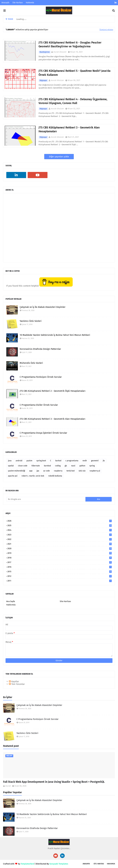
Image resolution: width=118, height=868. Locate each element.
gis (66, 466)
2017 (60, 562)
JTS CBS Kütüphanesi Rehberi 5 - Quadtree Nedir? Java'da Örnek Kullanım (75, 73)
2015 (60, 572)
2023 (60, 535)
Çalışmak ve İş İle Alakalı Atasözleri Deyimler (43, 307)
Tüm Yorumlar (17, 684)
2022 (60, 539)
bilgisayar (43, 80)
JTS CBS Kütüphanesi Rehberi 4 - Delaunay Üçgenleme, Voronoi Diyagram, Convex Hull (73, 101)
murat (8, 786)
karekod (47, 466)
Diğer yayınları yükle (59, 157)
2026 (60, 521)
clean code (23, 466)
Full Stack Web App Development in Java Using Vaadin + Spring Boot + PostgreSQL (54, 782)
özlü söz (82, 471)
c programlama (72, 461)
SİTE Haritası (99, 864)
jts (104, 461)
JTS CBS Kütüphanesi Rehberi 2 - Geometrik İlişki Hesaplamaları (53, 391)
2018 (60, 558)
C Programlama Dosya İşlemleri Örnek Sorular (43, 433)
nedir (85, 461)
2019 (60, 553)
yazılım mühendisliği (17, 471)
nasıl (73, 466)
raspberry (58, 471)
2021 (60, 544)
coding (58, 466)
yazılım (29, 461)
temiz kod (71, 471)
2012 (60, 576)
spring (92, 466)
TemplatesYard (27, 864)
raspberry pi (95, 471)
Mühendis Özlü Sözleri (31, 363)
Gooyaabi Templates (59, 864)
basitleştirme (45, 52)
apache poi (13, 476)
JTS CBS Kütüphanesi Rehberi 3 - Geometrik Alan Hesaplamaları (69, 129)
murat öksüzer (60, 52)
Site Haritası (18, 3)
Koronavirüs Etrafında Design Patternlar (40, 349)
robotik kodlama (55, 476)
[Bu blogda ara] (46, 499)
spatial (11, 466)
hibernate (36, 466)
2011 (60, 581)
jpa (38, 471)
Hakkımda (30, 3)
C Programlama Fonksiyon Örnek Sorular (41, 377)
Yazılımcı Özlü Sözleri (31, 321)
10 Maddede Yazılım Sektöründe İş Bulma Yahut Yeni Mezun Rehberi (55, 335)
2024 (60, 530)
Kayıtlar (14, 682)
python (82, 466)
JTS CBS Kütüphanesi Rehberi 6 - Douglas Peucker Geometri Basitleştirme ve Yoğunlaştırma (70, 44)
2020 (60, 548)
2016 (60, 567)
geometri (95, 461)
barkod (58, 461)
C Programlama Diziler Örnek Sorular (39, 405)
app (31, 471)
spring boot (41, 461)
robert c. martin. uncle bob (33, 476)
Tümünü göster (106, 30)
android (19, 461)
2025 (60, 525)
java (10, 461)
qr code (47, 471)
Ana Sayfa (11, 601)
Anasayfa (5, 3)
